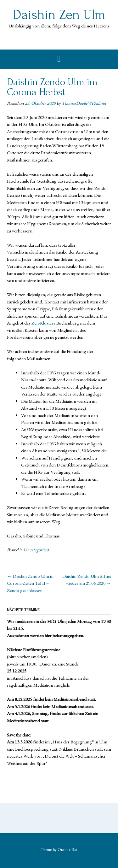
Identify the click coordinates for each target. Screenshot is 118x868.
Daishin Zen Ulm (59, 15)
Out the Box (67, 850)
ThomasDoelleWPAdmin (84, 103)
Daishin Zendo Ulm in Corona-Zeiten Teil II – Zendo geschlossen (30, 583)
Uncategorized (36, 550)
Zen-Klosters (43, 323)
